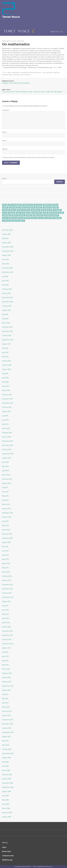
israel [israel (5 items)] (49, 210)
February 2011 (7, 711)
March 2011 (6, 707)
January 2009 (6, 779)
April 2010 (5, 745)
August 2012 (6, 648)
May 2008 (5, 800)
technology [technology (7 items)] (57, 218)
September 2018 (8, 454)
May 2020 (5, 382)
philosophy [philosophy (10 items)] (7, 215)
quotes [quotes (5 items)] (5, 218)
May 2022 (5, 319)
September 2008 (8, 787)
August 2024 (6, 255)
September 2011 (8, 686)
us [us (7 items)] (23, 221)
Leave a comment (25, 75)
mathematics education (28, 73)
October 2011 (7, 682)
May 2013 (5, 614)
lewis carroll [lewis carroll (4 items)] (21, 213)
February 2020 (7, 395)
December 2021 (7, 327)
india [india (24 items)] (43, 210)
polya (10, 75)
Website (5, 149)
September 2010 (8, 732)
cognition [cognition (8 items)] (22, 207)
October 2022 (7, 306)
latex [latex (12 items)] (5, 213)
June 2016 (5, 521)
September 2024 (8, 251)
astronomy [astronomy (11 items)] (38, 205)
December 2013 (7, 585)
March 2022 (6, 323)
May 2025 (5, 238)
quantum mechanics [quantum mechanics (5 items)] (52, 215)
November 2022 (8, 302)
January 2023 (6, 293)
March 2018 (6, 475)
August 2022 (6, 310)
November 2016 (8, 513)
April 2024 (5, 264)
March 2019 (6, 428)
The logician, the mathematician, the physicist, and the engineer (33, 91)
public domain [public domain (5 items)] (38, 215)
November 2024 (8, 247)
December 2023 (7, 268)
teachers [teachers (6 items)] (48, 218)
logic (9, 73)
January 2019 (6, 437)
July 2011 (5, 694)
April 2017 (5, 500)
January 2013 (6, 627)
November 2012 (8, 635)
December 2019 (7, 399)
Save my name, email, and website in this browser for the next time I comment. (29, 157)
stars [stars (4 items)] (41, 218)
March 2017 (6, 504)
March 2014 (6, 572)
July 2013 (5, 606)
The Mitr (20, 41)
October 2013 (7, 593)
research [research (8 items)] (13, 218)
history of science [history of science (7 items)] (23, 210)
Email (4, 141)
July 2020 (5, 373)
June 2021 (5, 352)
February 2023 (7, 289)
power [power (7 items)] (29, 215)
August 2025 (6, 234)
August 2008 (6, 791)
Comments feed (8, 856)
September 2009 (8, 753)
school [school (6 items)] (27, 218)
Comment (6, 110)
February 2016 (7, 534)
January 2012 (6, 677)
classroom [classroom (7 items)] (13, 207)
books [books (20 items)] (55, 205)
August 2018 (6, 458)
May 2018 (5, 466)
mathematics (16, 73)
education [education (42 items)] (6, 210)
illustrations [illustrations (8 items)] (36, 210)
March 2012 (6, 669)
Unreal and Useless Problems (33, 82)
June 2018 (5, 462)
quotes (39, 73)
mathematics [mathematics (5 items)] (37, 213)
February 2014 (7, 576)
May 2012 (5, 661)
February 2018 (7, 479)
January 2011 (6, 715)
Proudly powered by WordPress (23, 867)
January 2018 (6, 483)
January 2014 (6, 580)
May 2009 (5, 762)
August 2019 (6, 411)
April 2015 (5, 559)
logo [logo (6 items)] (28, 213)
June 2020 (5, 378)
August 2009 (6, 758)
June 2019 (5, 420)
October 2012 (7, 639)
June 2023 (5, 281)
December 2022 (7, 297)
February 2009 (7, 775)
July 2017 (5, 487)
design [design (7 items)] (56, 207)
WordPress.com (48, 867)
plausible (5, 75)
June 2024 (5, 259)
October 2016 (7, 517)
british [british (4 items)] (5, 207)
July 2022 (5, 314)
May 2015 (5, 555)
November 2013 (8, 589)
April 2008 (5, 804)
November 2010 (8, 724)
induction (56, 73)
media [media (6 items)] (46, 213)
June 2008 (5, 796)
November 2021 (8, 331)
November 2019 (8, 403)
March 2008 (6, 808)
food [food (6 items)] (14, 210)
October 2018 (7, 449)
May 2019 (5, 424)
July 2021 (5, 348)
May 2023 (5, 285)
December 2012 (7, 631)
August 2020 (6, 369)
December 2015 (7, 538)
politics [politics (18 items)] (22, 215)
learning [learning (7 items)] (12, 213)
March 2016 (6, 530)
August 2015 (6, 542)
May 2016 (5, 525)
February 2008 (7, 813)
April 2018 (5, 471)
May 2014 (5, 568)
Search (4, 179)
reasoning (16, 75)
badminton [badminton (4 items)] (47, 205)
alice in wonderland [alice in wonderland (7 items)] (15, 205)
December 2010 (7, 720)
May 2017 (5, 496)
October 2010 (7, 728)
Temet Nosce (11, 17)
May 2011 (5, 699)
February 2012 (7, 673)
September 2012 (8, 644)
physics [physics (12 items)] (15, 215)
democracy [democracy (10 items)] (47, 207)
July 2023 (5, 276)
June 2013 (5, 610)
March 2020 (6, 390)
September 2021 (8, 340)
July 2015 (5, 547)
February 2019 (7, 433)
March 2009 (6, 770)
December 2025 (7, 230)
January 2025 (6, 243)
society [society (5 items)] (34, 218)
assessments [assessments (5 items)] (28, 205)
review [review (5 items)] (21, 218)
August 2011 (6, 690)
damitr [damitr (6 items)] (39, 207)
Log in (4, 847)
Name (5, 132)
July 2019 (5, 416)
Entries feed (6, 851)
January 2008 (6, 817)
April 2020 (5, 386)
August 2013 (6, 601)
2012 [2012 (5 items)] (5, 205)
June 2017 (5, 492)
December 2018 (7, 441)
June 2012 (5, 656)
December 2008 (7, 783)
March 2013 (6, 623)
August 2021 (6, 344)
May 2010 (5, 741)
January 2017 (6, 509)
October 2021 (7, 335)
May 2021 (5, 357)
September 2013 (8, 597)
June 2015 (5, 551)
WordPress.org (7, 860)
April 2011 (5, 703)
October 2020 (7, 365)
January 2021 (6, 361)
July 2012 (5, 652)
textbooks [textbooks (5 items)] (6, 221)
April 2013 (5, 618)
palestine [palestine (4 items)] (53, 213)
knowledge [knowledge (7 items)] (57, 210)
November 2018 (8, 445)
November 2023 (8, 272)
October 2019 (7, 407)
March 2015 (6, 563)
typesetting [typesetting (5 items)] (16, 221)
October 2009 (7, 749)
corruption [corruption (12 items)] (31, 207)
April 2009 (5, 766)
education (50, 73)
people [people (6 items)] (61, 213)
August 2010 (6, 737)
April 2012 (5, 665)
